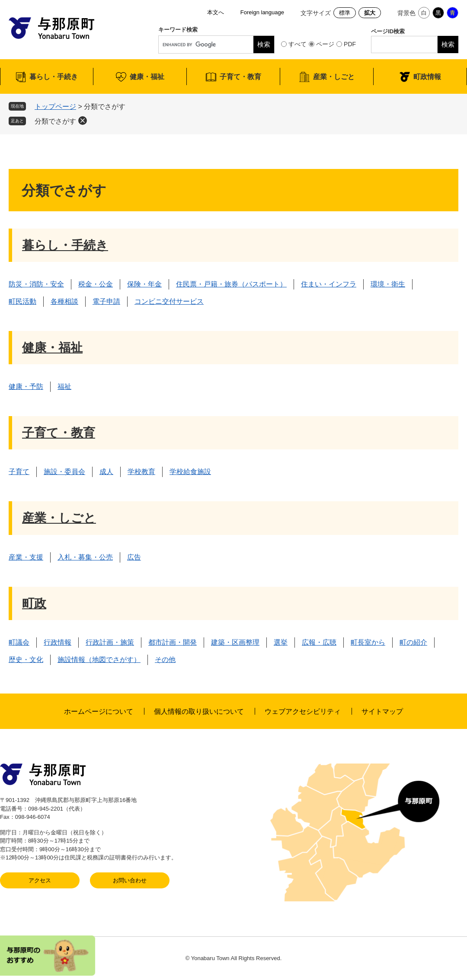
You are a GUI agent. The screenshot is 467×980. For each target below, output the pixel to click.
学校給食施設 (190, 472)
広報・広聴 (319, 642)
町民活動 (22, 301)
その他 (165, 660)
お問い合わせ (130, 880)
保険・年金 (144, 284)
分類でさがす (55, 121)
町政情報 (427, 77)
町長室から (368, 642)
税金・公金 (96, 284)
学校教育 (141, 472)
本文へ (216, 12)
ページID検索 (388, 31)
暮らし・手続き (54, 77)
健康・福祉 (147, 77)
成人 (106, 472)
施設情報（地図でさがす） (99, 660)
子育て (19, 472)
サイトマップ (382, 711)
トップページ (55, 107)
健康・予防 (26, 387)
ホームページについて (99, 711)
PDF (350, 44)
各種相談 (64, 301)
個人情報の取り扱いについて (199, 711)
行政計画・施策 (110, 642)
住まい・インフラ (329, 284)
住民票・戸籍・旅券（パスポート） (231, 284)
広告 (134, 557)
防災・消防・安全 (36, 284)
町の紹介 (413, 642)
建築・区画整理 (235, 642)
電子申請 (106, 301)
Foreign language (262, 12)
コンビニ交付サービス (169, 301)
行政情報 (58, 642)
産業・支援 (26, 557)
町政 (34, 603)
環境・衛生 (388, 284)
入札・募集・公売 (85, 557)
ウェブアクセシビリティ (303, 711)
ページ (325, 44)
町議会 (19, 642)
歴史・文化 (26, 660)
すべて (297, 44)
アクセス (40, 880)
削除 (83, 121)
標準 (345, 13)
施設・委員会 (64, 472)
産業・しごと (334, 77)
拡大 (370, 13)
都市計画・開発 (173, 642)
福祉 (64, 387)
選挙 (281, 642)
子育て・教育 (240, 77)
